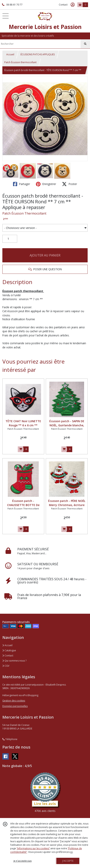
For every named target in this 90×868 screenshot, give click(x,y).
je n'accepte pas (22, 861)
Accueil (10, 54)
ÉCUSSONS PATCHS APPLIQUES (38, 54)
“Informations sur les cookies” (33, 848)
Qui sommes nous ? (14, 661)
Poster (69, 184)
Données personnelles (15, 706)
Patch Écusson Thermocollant (24, 213)
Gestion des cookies (14, 701)
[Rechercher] (85, 44)
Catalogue (9, 650)
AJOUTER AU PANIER (45, 255)
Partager (22, 184)
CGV (6, 666)
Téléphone (10, 739)
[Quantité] (10, 239)
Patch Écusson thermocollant (20, 62)
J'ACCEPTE (68, 861)
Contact (63, 5)
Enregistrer (46, 184)
